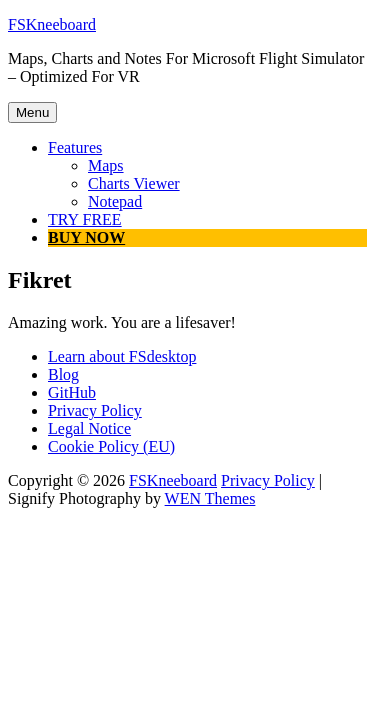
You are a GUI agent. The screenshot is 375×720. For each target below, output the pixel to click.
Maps (106, 165)
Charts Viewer (134, 183)
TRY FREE (85, 219)
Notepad (115, 201)
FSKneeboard (52, 24)
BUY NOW (86, 237)
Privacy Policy (268, 480)
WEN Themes (210, 498)
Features (75, 147)
